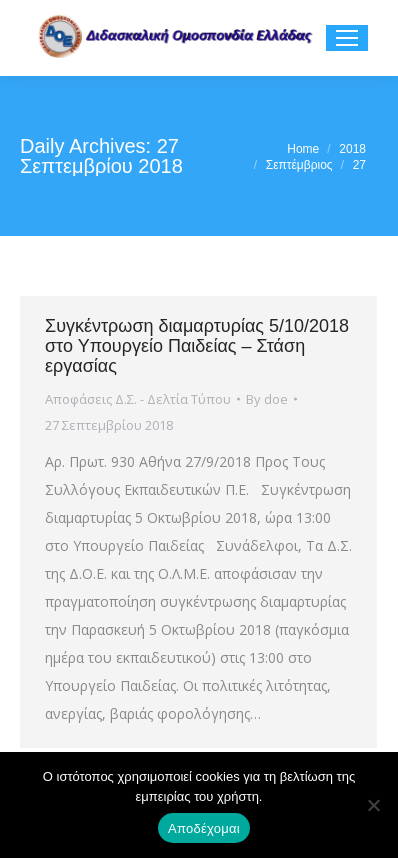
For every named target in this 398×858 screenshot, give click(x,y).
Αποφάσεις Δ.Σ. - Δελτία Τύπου (138, 399)
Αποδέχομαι (204, 828)
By (267, 399)
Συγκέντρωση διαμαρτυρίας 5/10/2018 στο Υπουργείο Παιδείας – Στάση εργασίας (197, 346)
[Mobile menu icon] (347, 38)
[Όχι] (373, 805)
